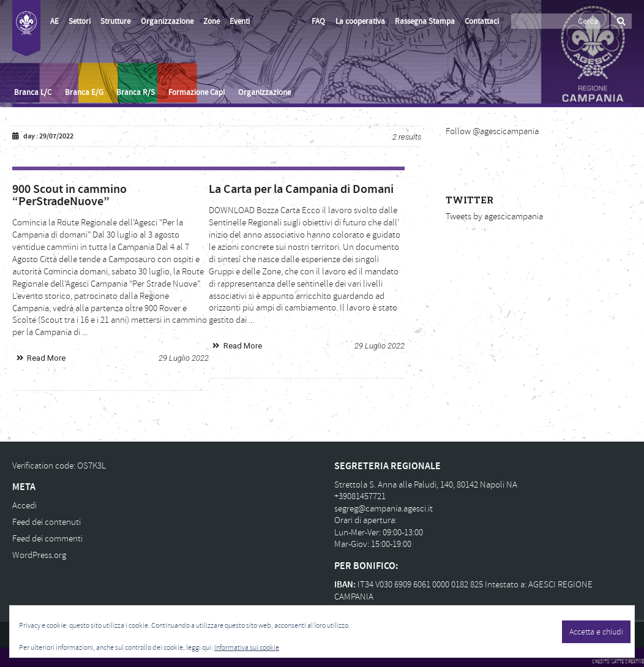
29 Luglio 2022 (184, 358)
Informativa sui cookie (247, 648)
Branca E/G (84, 92)
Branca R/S (136, 92)
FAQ (318, 21)
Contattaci (482, 21)
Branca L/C (33, 92)
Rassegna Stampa (425, 21)
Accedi (24, 506)
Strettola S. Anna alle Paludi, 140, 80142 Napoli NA (426, 485)
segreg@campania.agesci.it (384, 509)
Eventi (240, 21)
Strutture (115, 21)
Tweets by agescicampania (494, 217)
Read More (46, 358)
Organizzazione (167, 21)
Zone (212, 21)
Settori (80, 21)
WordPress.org (39, 555)
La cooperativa (360, 21)
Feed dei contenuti (47, 522)
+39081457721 (360, 496)
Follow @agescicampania (492, 131)
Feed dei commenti (47, 539)
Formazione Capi (197, 92)
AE (54, 21)
